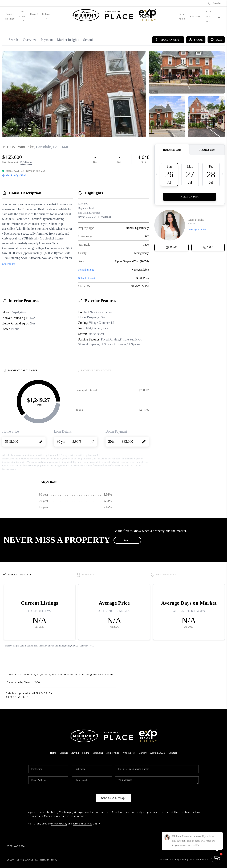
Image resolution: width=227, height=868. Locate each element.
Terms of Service (84, 819)
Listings (63, 748)
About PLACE (159, 748)
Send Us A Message (113, 793)
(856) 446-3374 (16, 841)
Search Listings (14, 14)
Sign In (214, 3)
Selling (67, 14)
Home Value (170, 14)
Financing (187, 14)
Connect (174, 748)
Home (52, 748)
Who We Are (204, 14)
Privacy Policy (60, 819)
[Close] (219, 836)
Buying (52, 14)
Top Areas (35, 14)
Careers (144, 748)
